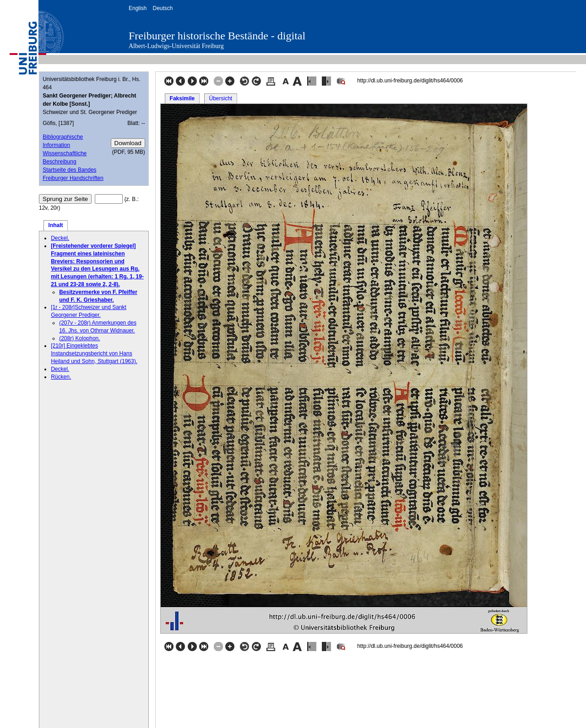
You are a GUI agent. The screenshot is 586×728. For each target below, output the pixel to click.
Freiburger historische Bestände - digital (217, 36)
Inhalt (56, 225)
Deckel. (60, 238)
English (138, 8)
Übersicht (220, 98)
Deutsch (163, 8)
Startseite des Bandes (69, 170)
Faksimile (182, 98)
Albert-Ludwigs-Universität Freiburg (176, 46)
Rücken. (61, 377)
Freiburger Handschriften (73, 178)
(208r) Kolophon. (79, 338)
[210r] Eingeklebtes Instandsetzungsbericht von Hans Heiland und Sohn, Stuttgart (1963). (94, 353)
